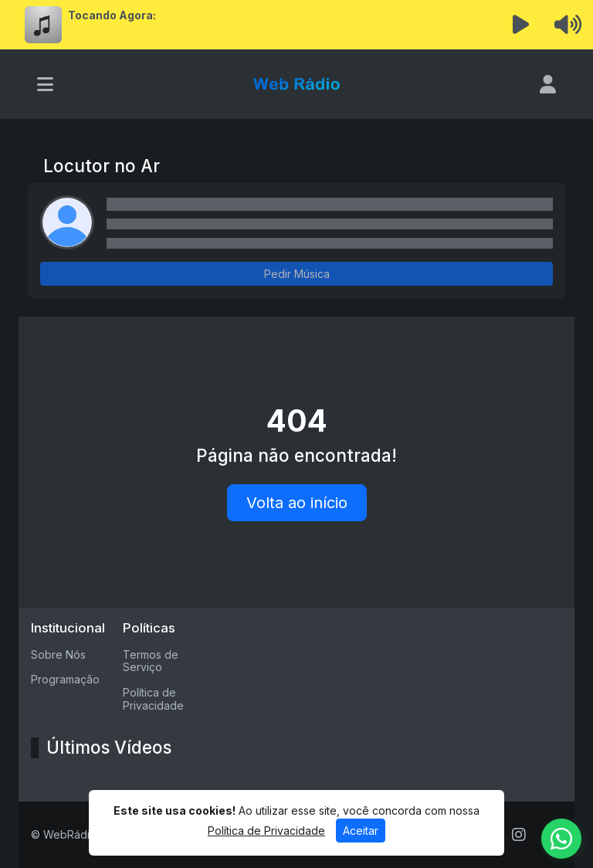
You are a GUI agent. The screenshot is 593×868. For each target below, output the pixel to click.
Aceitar (361, 831)
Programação (65, 679)
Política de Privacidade (153, 699)
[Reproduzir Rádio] (521, 25)
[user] (548, 84)
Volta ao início (297, 503)
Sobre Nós (58, 654)
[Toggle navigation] (45, 84)
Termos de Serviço (151, 661)
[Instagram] (519, 835)
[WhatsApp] (561, 839)
